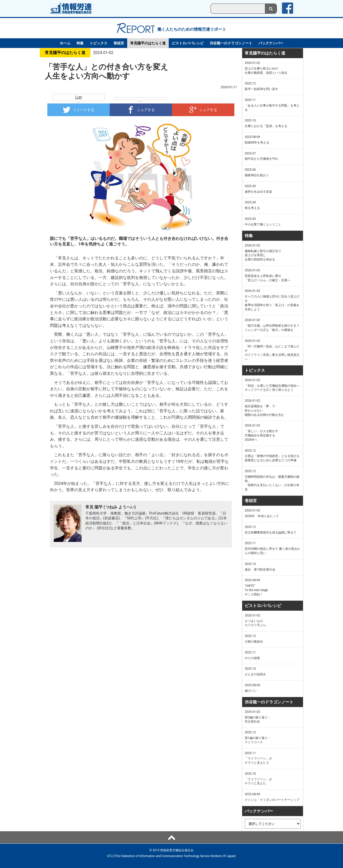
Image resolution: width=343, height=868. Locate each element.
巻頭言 (119, 43)
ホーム (65, 43)
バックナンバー (271, 43)
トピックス (99, 43)
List (79, 97)
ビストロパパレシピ (188, 43)
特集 (80, 43)
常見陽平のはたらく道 (148, 43)
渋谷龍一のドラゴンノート (231, 43)
